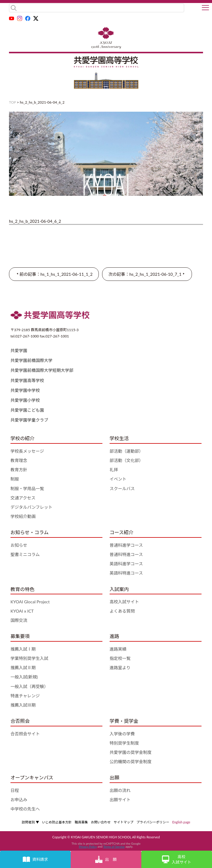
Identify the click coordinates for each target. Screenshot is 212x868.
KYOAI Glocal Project (30, 602)
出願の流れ (120, 790)
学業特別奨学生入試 (29, 658)
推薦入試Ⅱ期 (23, 668)
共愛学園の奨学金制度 (131, 752)
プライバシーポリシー (153, 822)
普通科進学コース (126, 545)
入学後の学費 (122, 734)
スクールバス (122, 488)
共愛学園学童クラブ (29, 420)
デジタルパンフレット (31, 507)
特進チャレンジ (25, 696)
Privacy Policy (88, 846)
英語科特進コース (126, 573)
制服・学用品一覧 (27, 488)
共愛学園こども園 (27, 410)
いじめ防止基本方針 (57, 822)
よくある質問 (122, 611)
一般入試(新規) (24, 677)
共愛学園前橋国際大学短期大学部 (42, 370)
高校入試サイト (124, 602)
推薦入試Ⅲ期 (23, 705)
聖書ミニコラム (25, 554)
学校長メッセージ (27, 451)
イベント (118, 479)
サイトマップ (123, 822)
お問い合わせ (101, 822)
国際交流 (19, 620)
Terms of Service (114, 846)
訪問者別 (31, 822)
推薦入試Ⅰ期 (23, 649)
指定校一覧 (120, 658)
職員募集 (81, 822)
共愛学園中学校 (25, 390)
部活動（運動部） (126, 451)
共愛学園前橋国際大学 (31, 360)
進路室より (120, 668)
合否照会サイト (25, 734)
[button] (205, 8)
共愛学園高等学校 (27, 380)
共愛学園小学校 (25, 400)
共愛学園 (19, 350)
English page (181, 822)
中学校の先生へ (25, 809)
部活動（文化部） (126, 460)
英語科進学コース (126, 564)
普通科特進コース (126, 554)
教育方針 (19, 470)
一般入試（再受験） (29, 686)
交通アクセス (23, 498)
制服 (15, 479)
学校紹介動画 (23, 516)
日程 (15, 790)
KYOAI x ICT (22, 611)
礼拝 (114, 470)
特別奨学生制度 (124, 743)
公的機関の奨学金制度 (131, 762)
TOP (12, 102)
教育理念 (19, 460)
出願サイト (120, 800)
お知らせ (19, 545)
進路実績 (118, 649)
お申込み (19, 800)
